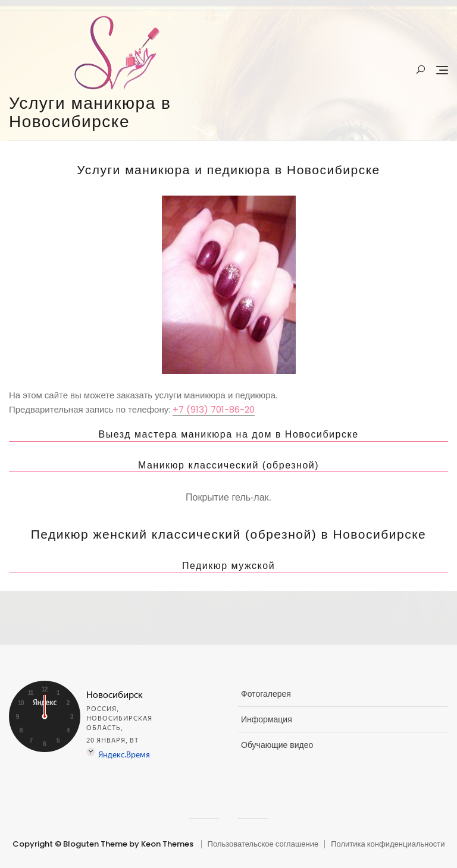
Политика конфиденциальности (388, 844)
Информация (267, 719)
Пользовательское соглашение (263, 844)
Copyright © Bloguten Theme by (76, 844)
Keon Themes (167, 844)
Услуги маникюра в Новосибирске (90, 112)
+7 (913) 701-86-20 (214, 409)
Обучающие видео (277, 745)
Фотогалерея (266, 694)
